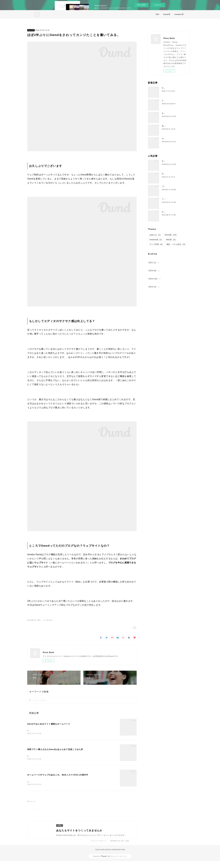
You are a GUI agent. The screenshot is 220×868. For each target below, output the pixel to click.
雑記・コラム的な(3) (45, 620)
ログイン (158, 5)
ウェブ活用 (156, 244)
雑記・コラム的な (176, 244)
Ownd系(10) (32, 620)
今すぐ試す (141, 5)
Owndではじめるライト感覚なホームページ (49, 724)
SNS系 (171, 240)
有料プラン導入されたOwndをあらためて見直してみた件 (55, 752)
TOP (157, 14)
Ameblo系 (179, 14)
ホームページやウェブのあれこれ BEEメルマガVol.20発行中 (58, 779)
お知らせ (155, 235)
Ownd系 (167, 14)
